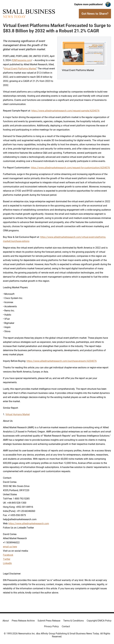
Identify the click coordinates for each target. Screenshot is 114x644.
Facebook (8, 555)
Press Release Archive (23, 621)
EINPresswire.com (22, 60)
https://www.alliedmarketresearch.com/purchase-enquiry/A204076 (62, 361)
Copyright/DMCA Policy (99, 621)
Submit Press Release (49, 621)
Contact (66, 626)
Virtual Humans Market (18, 414)
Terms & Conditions (73, 621)
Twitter (7, 559)
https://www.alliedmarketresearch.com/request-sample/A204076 (65, 111)
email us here (10, 547)
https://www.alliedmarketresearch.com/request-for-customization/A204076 (70, 168)
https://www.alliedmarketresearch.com (29, 524)
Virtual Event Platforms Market (20, 69)
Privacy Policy (51, 626)
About (6, 621)
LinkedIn (7, 563)
